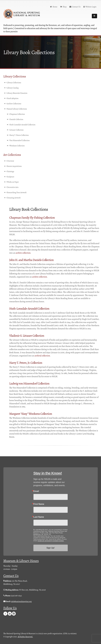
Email (36, 491)
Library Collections (14, 83)
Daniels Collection (16, 119)
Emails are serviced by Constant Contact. (51, 541)
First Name (39, 504)
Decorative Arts (12, 187)
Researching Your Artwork (17, 193)
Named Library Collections (17, 109)
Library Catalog (13, 88)
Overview (10, 161)
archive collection (23, 253)
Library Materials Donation (17, 93)
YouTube (10, 614)
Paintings (10, 172)
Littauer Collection (16, 130)
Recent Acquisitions (14, 166)
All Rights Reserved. (25, 637)
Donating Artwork (14, 198)
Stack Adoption (12, 98)
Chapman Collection (17, 114)
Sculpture (10, 177)
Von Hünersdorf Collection (19, 141)
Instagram (14, 614)
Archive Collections (14, 104)
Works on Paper (13, 182)
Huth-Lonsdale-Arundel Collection (22, 125)
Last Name (39, 517)
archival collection (42, 356)
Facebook (5, 614)
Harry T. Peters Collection (19, 135)
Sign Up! (50, 548)
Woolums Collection (17, 146)
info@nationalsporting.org (21, 601)
